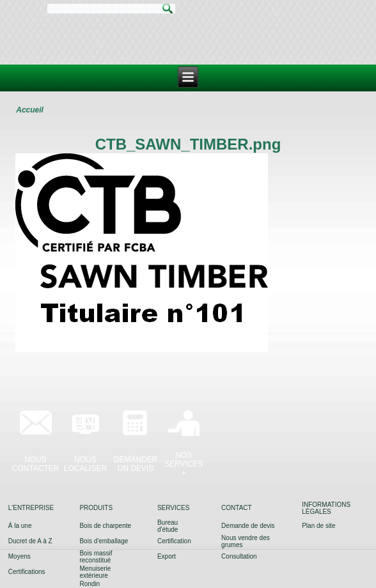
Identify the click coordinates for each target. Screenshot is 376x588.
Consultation (239, 556)
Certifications (27, 572)
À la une (20, 526)
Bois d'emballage (104, 541)
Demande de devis (248, 526)
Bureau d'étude (168, 526)
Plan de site (318, 526)
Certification (174, 541)
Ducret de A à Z (30, 541)
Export (167, 556)
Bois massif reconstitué (96, 557)
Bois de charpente (105, 526)
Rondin (90, 584)
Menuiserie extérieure (95, 572)
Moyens (20, 556)
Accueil (30, 110)
